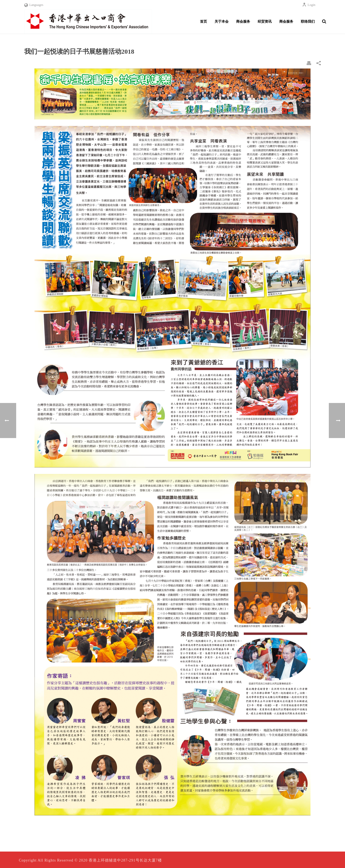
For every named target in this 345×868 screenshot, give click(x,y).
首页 (203, 21)
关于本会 (222, 21)
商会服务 (243, 21)
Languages (34, 5)
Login (309, 5)
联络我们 (308, 21)
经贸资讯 (265, 21)
